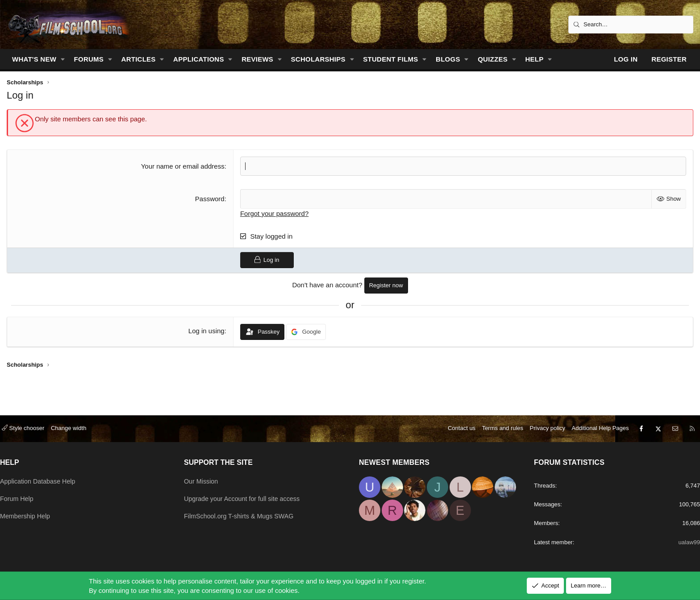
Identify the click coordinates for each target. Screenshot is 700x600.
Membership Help (35, 511)
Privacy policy (539, 424)
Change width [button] (78, 424)
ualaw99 (679, 542)
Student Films (390, 59)
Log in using (206, 331)
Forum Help (26, 494)
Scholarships (318, 59)
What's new (34, 59)
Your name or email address (183, 166)
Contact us (453, 424)
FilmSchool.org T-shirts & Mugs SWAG (246, 511)
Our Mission (206, 476)
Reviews (257, 59)
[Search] (631, 25)
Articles (139, 59)
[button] (63, 59)
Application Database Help (48, 476)
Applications (199, 59)
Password (210, 199)
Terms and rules (494, 424)
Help (534, 59)
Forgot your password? (274, 213)
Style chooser (32, 424)
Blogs (448, 59)
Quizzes (493, 59)
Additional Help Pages (592, 424)
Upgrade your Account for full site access (249, 494)
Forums (89, 59)
